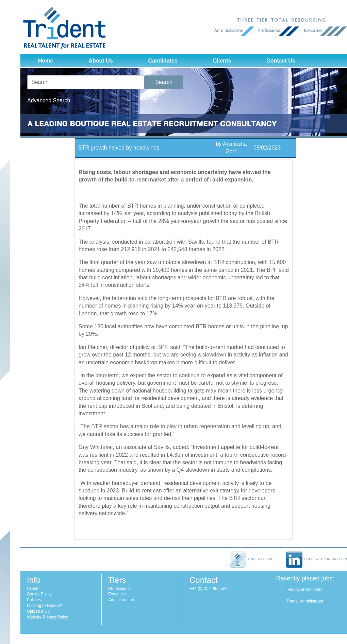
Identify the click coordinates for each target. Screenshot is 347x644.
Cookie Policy (39, 594)
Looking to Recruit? (44, 606)
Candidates (163, 61)
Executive (117, 594)
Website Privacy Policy (47, 617)
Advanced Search (49, 100)
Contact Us (281, 61)
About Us (101, 61)
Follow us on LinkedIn (317, 559)
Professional (119, 589)
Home (46, 61)
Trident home (252, 559)
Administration (121, 600)
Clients (222, 61)
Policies (34, 600)
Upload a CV (38, 611)
